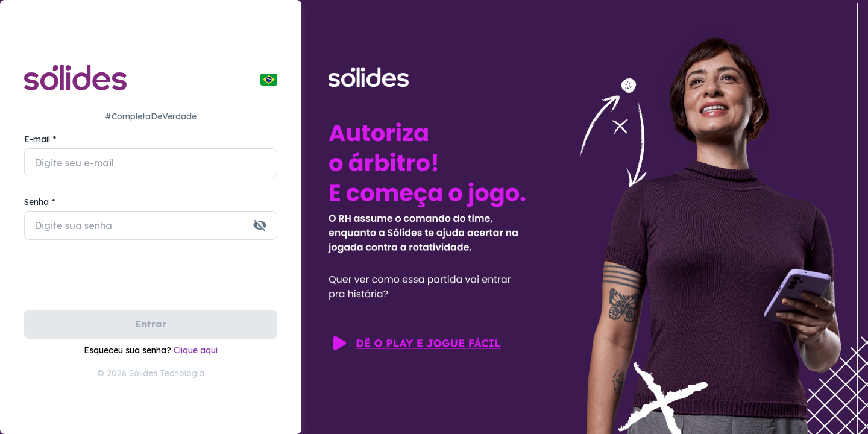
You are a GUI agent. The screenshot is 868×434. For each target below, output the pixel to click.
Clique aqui (196, 350)
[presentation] (116, 281)
